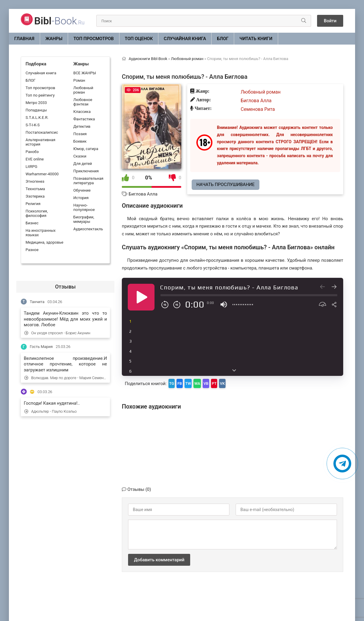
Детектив (82, 126)
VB (224, 382)
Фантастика (84, 119)
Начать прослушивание (226, 185)
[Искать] (293, 21)
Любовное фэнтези (83, 102)
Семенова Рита (258, 109)
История (81, 198)
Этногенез (35, 181)
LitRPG (31, 167)
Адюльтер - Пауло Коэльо (51, 411)
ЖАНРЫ (54, 39)
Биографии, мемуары (84, 219)
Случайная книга (185, 39)
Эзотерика (35, 196)
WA (211, 382)
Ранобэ (32, 152)
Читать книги (256, 39)
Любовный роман (83, 90)
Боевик (80, 141)
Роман (79, 80)
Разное (32, 250)
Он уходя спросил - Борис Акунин (57, 333)
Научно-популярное (84, 207)
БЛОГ (223, 39)
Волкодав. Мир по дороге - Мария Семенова (66, 378)
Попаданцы (36, 110)
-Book (59, 21)
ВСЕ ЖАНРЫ (85, 73)
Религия (33, 204)
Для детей (83, 164)
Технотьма (35, 189)
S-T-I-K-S (33, 125)
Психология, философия (37, 213)
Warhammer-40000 (42, 174)
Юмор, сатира (86, 149)
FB (186, 382)
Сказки (80, 156)
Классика (82, 112)
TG (174, 382)
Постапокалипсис (42, 132)
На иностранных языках (41, 233)
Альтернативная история (40, 142)
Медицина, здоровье (44, 242)
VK (249, 382)
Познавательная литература (88, 181)
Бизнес (32, 223)
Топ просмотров (94, 39)
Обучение (82, 190)
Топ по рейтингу (40, 95)
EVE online (35, 159)
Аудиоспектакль (88, 229)
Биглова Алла (143, 194)
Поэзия (80, 134)
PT (236, 382)
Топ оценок (139, 39)
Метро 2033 (36, 103)
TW (198, 382)
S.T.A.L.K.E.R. (37, 118)
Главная (24, 39)
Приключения (86, 171)
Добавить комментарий (159, 558)
